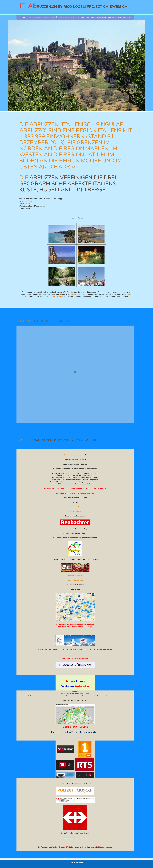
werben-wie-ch (75, 511)
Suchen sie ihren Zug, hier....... (75, 838)
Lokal (80, 455)
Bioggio (101, 847)
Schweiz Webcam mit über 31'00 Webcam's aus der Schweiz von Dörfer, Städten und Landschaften (75, 649)
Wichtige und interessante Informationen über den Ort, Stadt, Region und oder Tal (75, 489)
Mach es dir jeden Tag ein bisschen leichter (75, 732)
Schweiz (67, 455)
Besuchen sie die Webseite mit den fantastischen (75, 625)
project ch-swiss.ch (60, 847)
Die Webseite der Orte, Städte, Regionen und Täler (75, 493)
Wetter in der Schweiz (75, 580)
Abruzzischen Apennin (79, 294)
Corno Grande (58, 297)
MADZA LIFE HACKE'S (75, 727)
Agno (110, 847)
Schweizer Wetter (75, 576)
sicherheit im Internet (75, 507)
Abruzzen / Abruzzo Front (30, 201)
